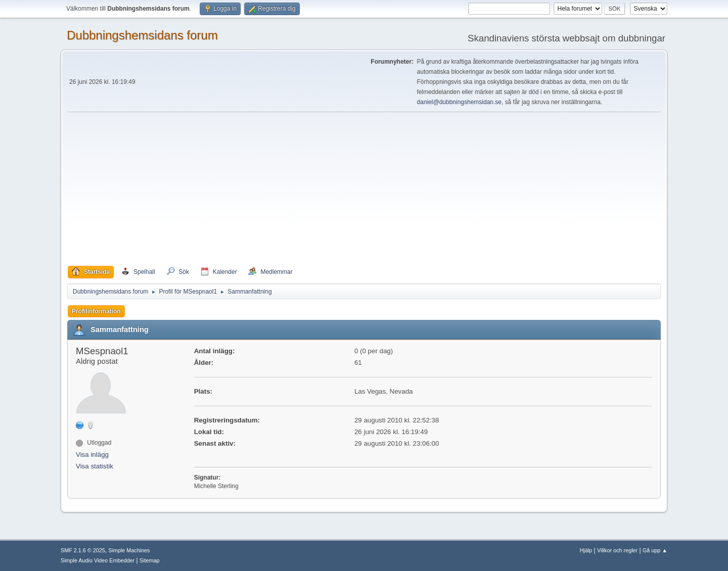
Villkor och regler (617, 550)
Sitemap (150, 560)
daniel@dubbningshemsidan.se (459, 102)
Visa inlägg (92, 455)
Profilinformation (96, 311)
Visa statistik (95, 466)
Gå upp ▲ (655, 550)
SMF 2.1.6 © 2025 (83, 550)
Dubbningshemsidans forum (142, 35)
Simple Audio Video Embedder (98, 560)
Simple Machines (129, 550)
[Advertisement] (364, 189)
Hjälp (586, 550)
